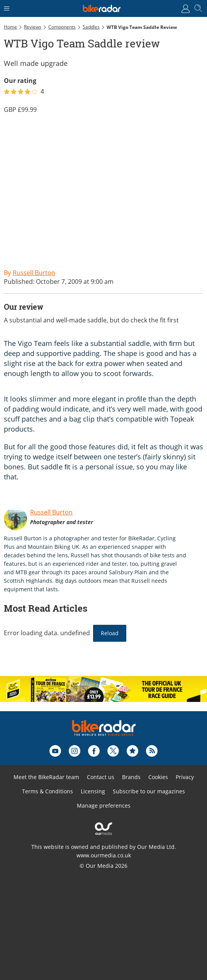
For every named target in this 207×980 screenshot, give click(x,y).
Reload (110, 633)
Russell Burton (51, 512)
